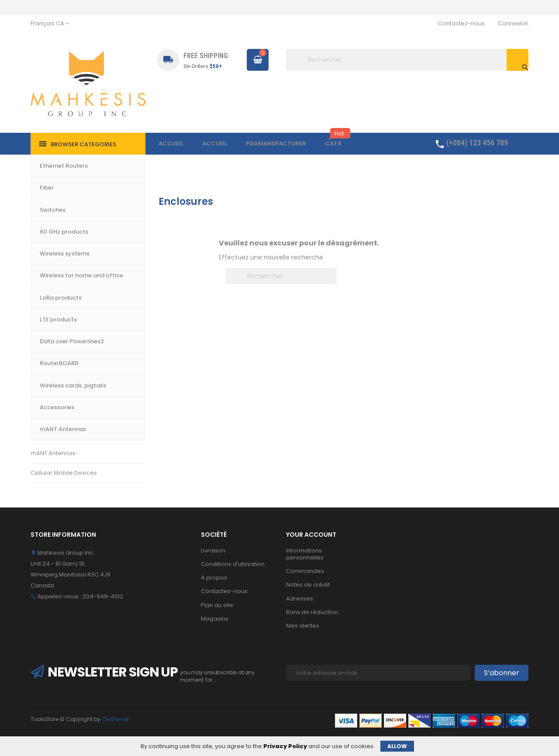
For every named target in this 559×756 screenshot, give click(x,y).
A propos (214, 578)
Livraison (213, 551)
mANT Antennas (53, 453)
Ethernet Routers (54, 216)
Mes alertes (303, 626)
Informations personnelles (305, 554)
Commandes (305, 571)
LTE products (48, 315)
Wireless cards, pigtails (63, 413)
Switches (43, 236)
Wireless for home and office (72, 295)
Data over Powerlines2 (63, 334)
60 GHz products (54, 275)
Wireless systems (55, 255)
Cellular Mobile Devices (64, 473)
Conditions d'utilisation (233, 564)
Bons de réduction (312, 612)
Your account (311, 535)
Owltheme (115, 719)
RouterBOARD (50, 374)
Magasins (215, 619)
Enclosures (46, 394)
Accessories (48, 433)
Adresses (300, 599)
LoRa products (51, 354)
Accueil (49, 201)
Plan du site (217, 605)
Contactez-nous (461, 23)
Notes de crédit (308, 585)
